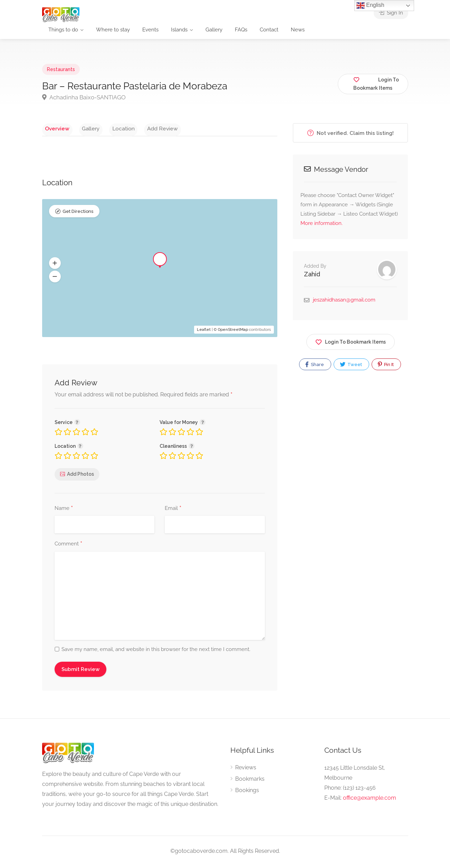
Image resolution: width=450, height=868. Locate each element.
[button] (55, 265)
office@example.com (370, 800)
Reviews (246, 769)
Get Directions (78, 214)
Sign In (391, 14)
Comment (68, 546)
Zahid (312, 274)
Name (64, 510)
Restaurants (61, 69)
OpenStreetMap (233, 331)
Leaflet (204, 331)
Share (315, 364)
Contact (269, 30)
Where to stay (113, 30)
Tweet (351, 364)
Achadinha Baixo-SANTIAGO (84, 97)
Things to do (63, 30)
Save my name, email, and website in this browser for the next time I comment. (156, 651)
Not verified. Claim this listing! (351, 133)
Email (173, 510)
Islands (179, 30)
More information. (322, 223)
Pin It (386, 364)
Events (150, 30)
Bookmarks (250, 781)
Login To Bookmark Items (351, 341)
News (298, 30)
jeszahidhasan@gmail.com (344, 300)
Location (109, 128)
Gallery (214, 30)
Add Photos (80, 476)
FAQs (241, 30)
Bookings (247, 792)
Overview (54, 128)
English (370, 6)
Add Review (143, 128)
